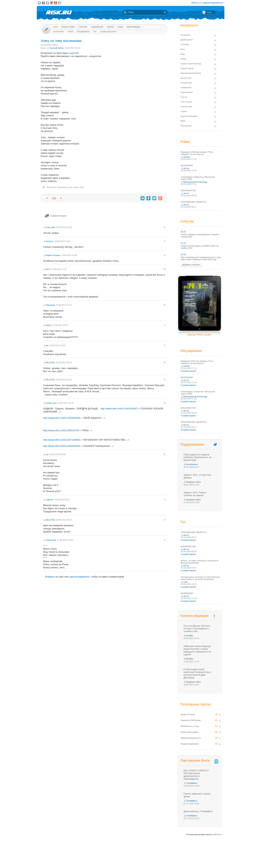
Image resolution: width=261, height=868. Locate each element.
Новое (70, 31)
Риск (56, 27)
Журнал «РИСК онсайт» (208, 858)
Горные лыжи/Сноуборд (191, 64)
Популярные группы (196, 704)
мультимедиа (134, 27)
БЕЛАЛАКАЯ (187, 166)
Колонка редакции (194, 616)
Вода (183, 54)
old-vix (186, 168)
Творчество (51, 187)
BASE (183, 121)
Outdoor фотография (190, 732)
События (83, 27)
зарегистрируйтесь (79, 577)
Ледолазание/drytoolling (191, 73)
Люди (120, 27)
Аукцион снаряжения (190, 744)
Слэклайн (185, 45)
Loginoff (49, 500)
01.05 (183, 254)
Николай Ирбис (57, 48)
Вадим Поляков (53, 255)
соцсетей (73, 53)
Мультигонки (186, 78)
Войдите (50, 577)
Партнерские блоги (200, 761)
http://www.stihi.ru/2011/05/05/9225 (62, 446)
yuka (185, 582)
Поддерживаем (192, 444)
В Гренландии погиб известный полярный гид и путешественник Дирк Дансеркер (197, 674)
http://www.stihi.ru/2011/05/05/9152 (62, 418)
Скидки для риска (108, 31)
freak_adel (50, 227)
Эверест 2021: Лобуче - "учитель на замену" (196, 494)
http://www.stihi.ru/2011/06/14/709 (61, 430)
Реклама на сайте (187, 858)
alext (48, 269)
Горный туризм (187, 68)
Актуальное (59, 31)
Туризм (184, 111)
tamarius (49, 241)
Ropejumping (186, 126)
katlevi (48, 325)
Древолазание (187, 40)
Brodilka (190, 636)
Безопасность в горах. (190, 726)
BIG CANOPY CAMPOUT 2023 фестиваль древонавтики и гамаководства (196, 775)
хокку (82, 187)
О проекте (144, 858)
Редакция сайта (193, 482)
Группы (110, 27)
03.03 (183, 232)
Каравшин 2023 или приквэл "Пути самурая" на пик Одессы (197, 153)
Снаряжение (97, 27)
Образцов (50, 305)
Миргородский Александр (195, 182)
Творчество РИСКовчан (191, 720)
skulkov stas (51, 403)
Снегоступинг (186, 102)
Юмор (55, 45)
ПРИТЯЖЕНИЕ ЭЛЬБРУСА (194, 202)
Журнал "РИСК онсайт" (199, 335)
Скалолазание (187, 92)
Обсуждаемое (83, 31)
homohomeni (192, 464)
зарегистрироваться (213, 3)
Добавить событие (191, 265)
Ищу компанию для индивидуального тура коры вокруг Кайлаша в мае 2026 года (201, 258)
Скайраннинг (186, 88)
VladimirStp (51, 540)
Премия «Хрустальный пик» (164, 858)
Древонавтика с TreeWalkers (198, 811)
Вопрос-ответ (68, 27)
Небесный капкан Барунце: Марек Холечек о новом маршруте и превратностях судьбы (197, 650)
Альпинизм (46, 45)
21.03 (183, 243)
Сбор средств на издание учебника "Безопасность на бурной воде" (198, 457)
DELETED (50, 363)
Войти (195, 3)
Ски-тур (184, 97)
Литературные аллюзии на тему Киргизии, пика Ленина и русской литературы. (201, 578)
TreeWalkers (192, 783)
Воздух (184, 59)
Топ (95, 31)
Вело (183, 49)
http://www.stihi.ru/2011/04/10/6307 (119, 409)
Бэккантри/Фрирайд (189, 116)
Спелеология (186, 107)
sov (47, 454)
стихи (70, 187)
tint (47, 345)
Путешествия (186, 83)
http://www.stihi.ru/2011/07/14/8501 (62, 440)
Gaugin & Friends (188, 714)
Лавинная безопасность (191, 738)
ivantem (187, 157)
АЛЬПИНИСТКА (188, 191)
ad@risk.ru (217, 834)
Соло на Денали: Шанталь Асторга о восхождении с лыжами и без (197, 629)
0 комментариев (188, 371)
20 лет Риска (147, 862)
